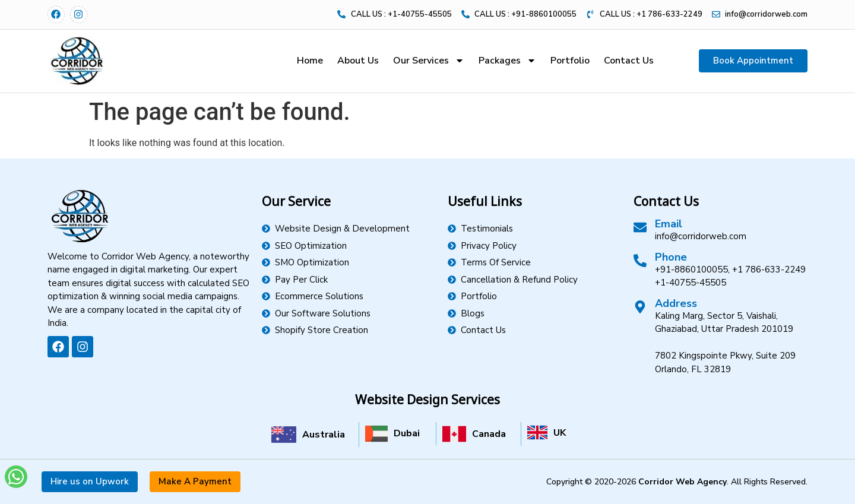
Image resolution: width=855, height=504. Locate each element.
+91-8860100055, (692, 270)
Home (310, 61)
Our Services (429, 61)
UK (560, 433)
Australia (324, 435)
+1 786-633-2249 (769, 270)
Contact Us (629, 61)
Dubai (407, 433)
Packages (507, 61)
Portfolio (570, 61)
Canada (489, 434)
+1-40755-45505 (691, 283)
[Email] (640, 227)
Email (669, 224)
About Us (358, 61)
